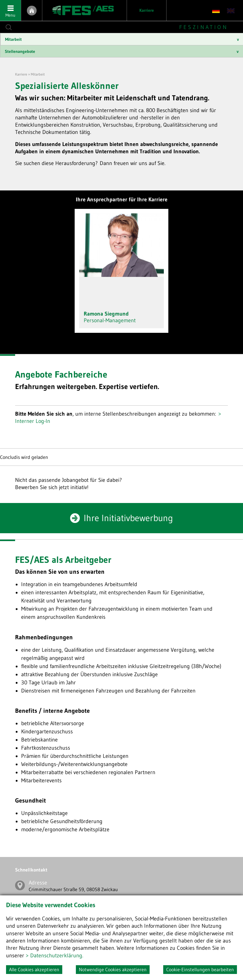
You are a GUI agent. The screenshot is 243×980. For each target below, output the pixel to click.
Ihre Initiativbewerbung (128, 518)
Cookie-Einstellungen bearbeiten (200, 969)
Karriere (147, 10)
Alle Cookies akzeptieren (34, 969)
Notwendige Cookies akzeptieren (113, 969)
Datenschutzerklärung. (57, 956)
